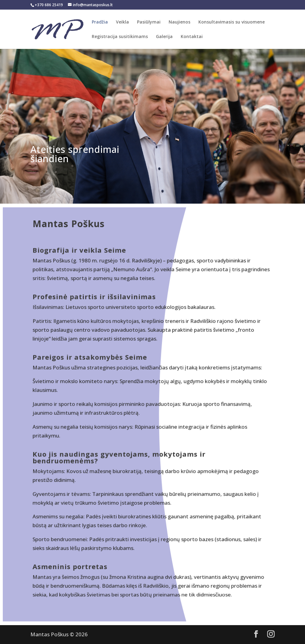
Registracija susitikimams (120, 37)
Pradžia (100, 22)
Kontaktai (192, 37)
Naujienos (179, 22)
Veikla (122, 22)
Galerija (164, 37)
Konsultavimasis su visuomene (232, 22)
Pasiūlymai (149, 22)
